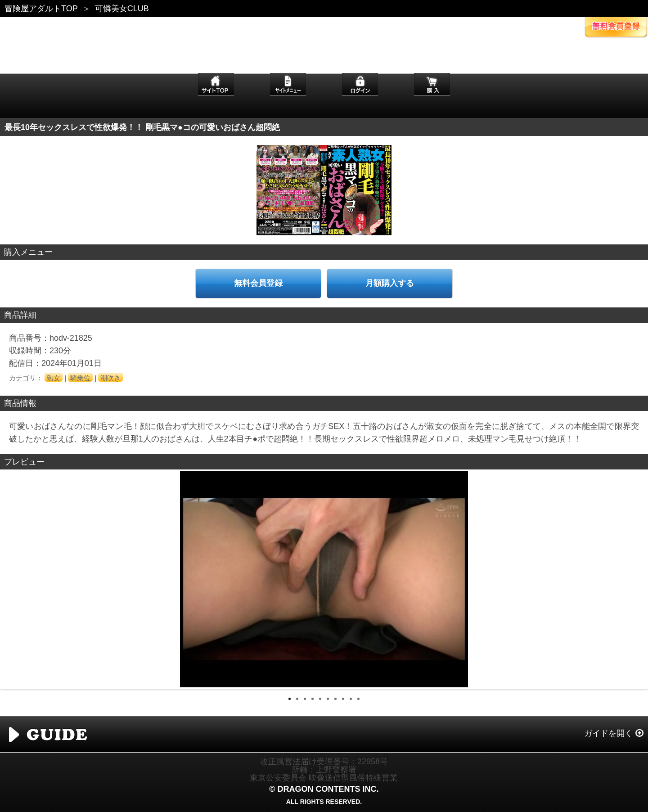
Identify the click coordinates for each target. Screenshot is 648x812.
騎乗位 (80, 378)
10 (358, 699)
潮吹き (110, 378)
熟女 (54, 378)
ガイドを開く (608, 733)
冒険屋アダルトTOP (41, 9)
